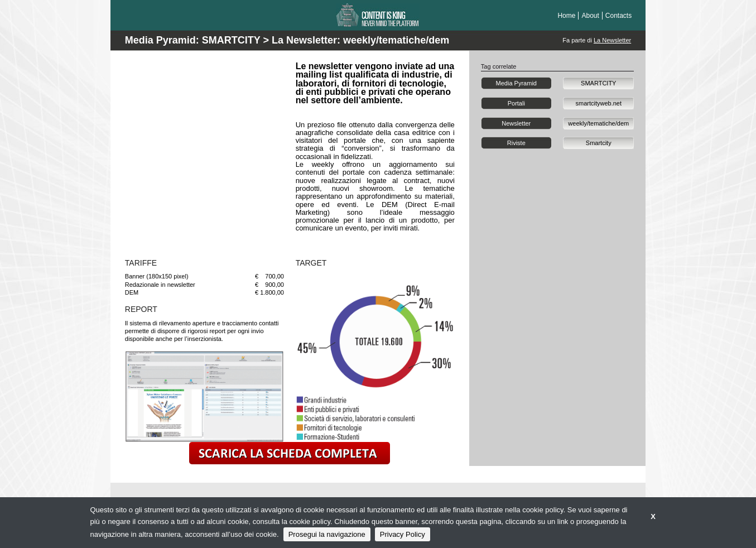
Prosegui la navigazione (327, 534)
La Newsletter (612, 40)
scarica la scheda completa (290, 453)
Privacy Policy (403, 534)
